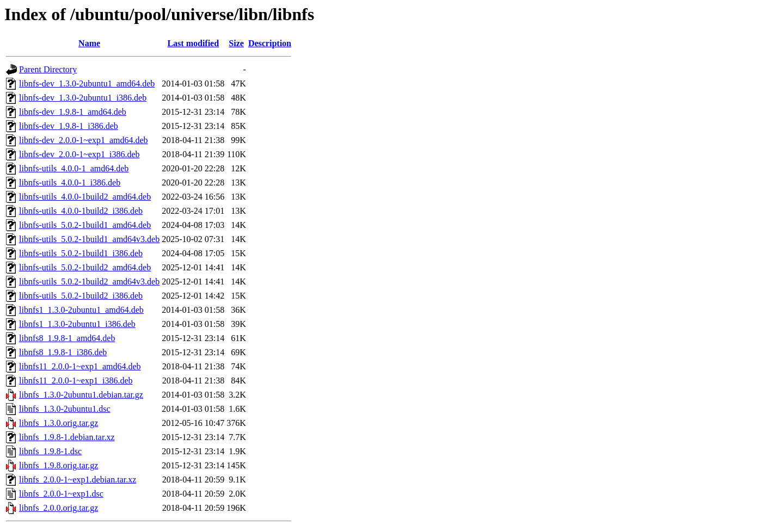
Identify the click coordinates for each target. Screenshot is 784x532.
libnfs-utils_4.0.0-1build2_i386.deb (81, 211)
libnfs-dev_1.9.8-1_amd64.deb (73, 112)
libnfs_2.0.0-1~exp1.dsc (61, 494)
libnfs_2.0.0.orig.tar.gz (59, 508)
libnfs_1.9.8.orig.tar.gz (59, 465)
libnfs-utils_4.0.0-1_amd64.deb (74, 168)
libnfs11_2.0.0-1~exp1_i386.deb (76, 381)
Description (270, 43)
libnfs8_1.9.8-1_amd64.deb (67, 338)
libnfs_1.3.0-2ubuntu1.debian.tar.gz (81, 395)
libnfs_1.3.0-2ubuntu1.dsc (65, 409)
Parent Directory (48, 69)
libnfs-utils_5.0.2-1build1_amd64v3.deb (89, 239)
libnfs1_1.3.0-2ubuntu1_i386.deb (77, 324)
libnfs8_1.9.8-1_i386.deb (63, 352)
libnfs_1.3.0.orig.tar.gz (59, 423)
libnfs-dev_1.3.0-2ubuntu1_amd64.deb (87, 83)
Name (89, 43)
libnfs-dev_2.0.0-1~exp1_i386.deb (79, 154)
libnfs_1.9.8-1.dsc (50, 451)
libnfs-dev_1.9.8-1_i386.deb (69, 126)
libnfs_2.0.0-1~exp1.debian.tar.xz (78, 480)
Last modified (193, 43)
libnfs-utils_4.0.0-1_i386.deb (70, 183)
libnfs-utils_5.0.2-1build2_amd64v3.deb (89, 282)
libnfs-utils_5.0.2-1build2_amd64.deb (85, 267)
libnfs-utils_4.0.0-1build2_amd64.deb (85, 197)
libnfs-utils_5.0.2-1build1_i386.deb (81, 253)
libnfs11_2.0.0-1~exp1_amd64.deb (80, 366)
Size (236, 43)
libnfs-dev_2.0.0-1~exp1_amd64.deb (84, 140)
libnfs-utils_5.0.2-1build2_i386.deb (81, 296)
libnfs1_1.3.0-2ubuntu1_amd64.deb (81, 310)
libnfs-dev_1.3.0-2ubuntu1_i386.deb (83, 98)
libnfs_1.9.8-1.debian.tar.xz (67, 437)
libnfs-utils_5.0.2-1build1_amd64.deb (85, 225)
